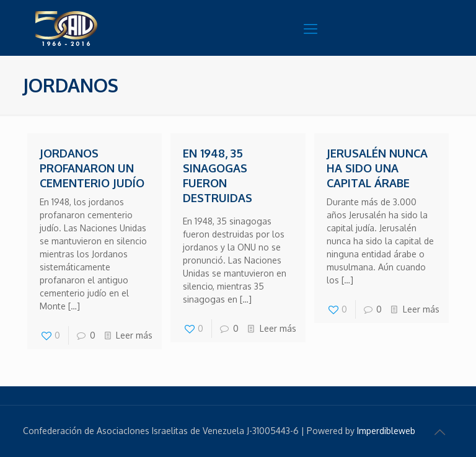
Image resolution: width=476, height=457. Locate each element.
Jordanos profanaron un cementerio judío (92, 168)
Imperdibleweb (386, 431)
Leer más (134, 335)
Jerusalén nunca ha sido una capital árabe (377, 168)
